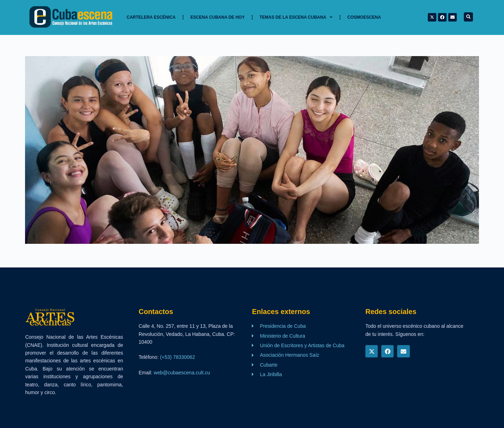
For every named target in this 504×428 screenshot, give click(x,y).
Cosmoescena (364, 17)
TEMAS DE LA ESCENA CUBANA (296, 17)
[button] (468, 17)
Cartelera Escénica (151, 17)
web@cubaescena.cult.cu (182, 373)
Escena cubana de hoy (218, 17)
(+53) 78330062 (178, 357)
